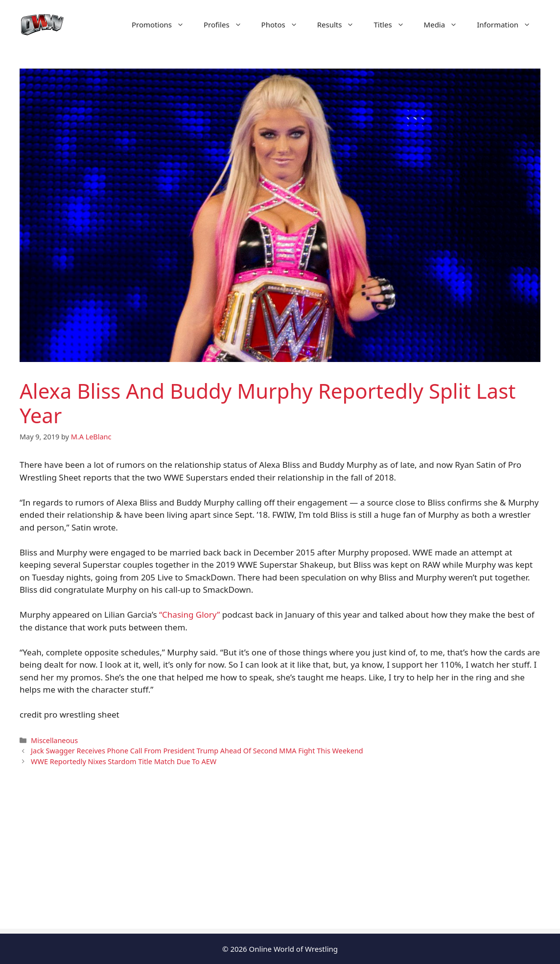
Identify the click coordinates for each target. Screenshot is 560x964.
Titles (394, 24)
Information (509, 24)
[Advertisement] (280, 860)
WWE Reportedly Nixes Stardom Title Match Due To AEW (124, 761)
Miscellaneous (54, 740)
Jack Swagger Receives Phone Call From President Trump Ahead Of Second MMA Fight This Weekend (197, 751)
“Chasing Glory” (189, 615)
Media (446, 24)
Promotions (163, 24)
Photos (284, 24)
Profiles (228, 24)
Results (341, 24)
